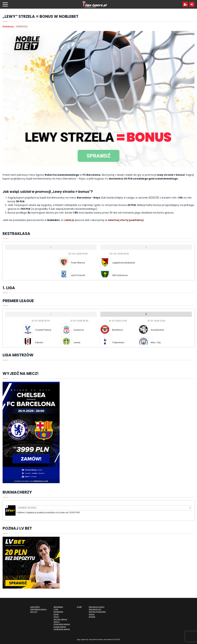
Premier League (60, 619)
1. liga (56, 609)
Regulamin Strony (97, 607)
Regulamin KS (95, 609)
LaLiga (56, 614)
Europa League (60, 627)
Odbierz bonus (104, 508)
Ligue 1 (56, 617)
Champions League (62, 624)
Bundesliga (58, 612)
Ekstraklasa (58, 607)
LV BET (79, 607)
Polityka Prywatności (97, 612)
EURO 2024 (35, 607)
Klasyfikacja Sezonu (38, 609)
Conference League (62, 629)
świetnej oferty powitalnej (126, 220)
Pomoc (92, 614)
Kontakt (92, 617)
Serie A (57, 622)
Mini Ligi (34, 612)
